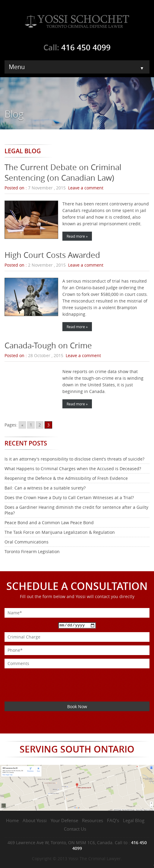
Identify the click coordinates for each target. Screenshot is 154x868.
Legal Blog (134, 820)
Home (12, 820)
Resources (93, 820)
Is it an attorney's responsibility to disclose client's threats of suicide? (74, 459)
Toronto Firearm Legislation (32, 551)
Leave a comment (86, 188)
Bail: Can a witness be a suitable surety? (45, 488)
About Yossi (35, 820)
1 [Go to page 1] (31, 425)
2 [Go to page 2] (40, 425)
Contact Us (75, 829)
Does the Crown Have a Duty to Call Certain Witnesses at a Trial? (69, 497)
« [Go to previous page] (22, 425)
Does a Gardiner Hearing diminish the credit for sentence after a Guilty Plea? (76, 510)
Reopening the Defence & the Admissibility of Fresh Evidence (66, 478)
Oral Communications (27, 542)
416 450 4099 (86, 48)
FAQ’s (113, 820)
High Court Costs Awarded (52, 255)
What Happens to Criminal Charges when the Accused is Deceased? (73, 469)
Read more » (77, 236)
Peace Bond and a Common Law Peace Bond (49, 523)
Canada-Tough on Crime (48, 345)
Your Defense (64, 820)
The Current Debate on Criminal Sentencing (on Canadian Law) (63, 173)
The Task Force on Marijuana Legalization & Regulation (60, 532)
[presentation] (50, 680)
